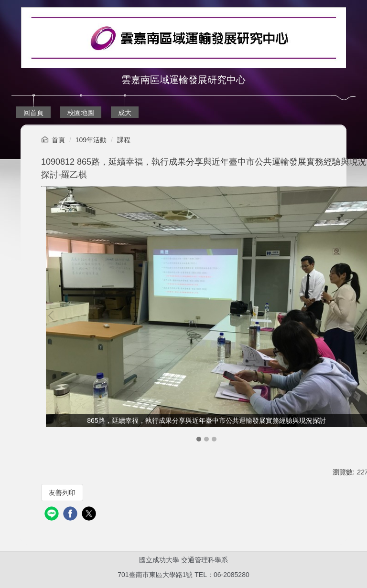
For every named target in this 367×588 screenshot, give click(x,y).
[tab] (199, 439)
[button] (53, 315)
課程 (124, 140)
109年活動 (91, 140)
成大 (125, 113)
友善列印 (62, 493)
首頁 (58, 140)
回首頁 (33, 113)
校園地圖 (81, 113)
